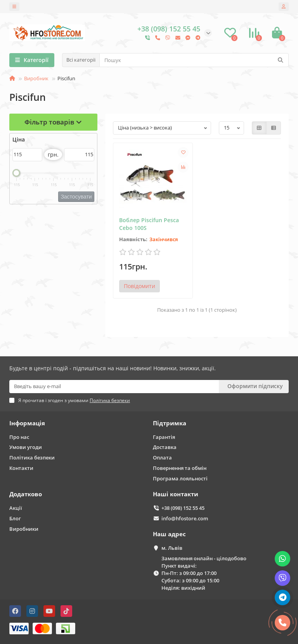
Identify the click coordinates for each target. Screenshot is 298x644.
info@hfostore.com (185, 518)
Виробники (24, 529)
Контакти (21, 468)
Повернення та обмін (180, 468)
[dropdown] (14, 7)
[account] (284, 7)
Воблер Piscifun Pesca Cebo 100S (149, 224)
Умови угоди (26, 447)
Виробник (36, 78)
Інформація (27, 423)
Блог (15, 518)
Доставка (165, 447)
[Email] (114, 387)
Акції (16, 508)
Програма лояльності (180, 478)
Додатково (26, 494)
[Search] (194, 60)
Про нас (19, 437)
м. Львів (172, 548)
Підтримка (170, 423)
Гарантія (164, 437)
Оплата (162, 458)
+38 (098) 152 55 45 (183, 508)
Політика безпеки (32, 458)
